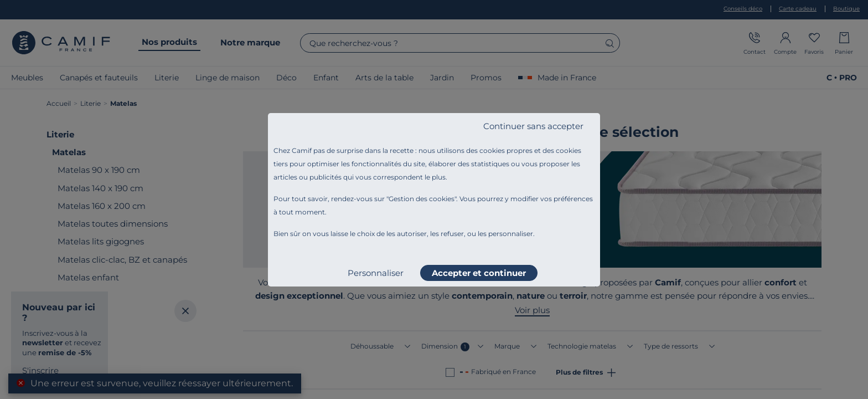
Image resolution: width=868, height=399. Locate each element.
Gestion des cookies (422, 199)
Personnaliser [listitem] (376, 273)
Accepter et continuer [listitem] (479, 273)
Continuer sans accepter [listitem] (533, 126)
